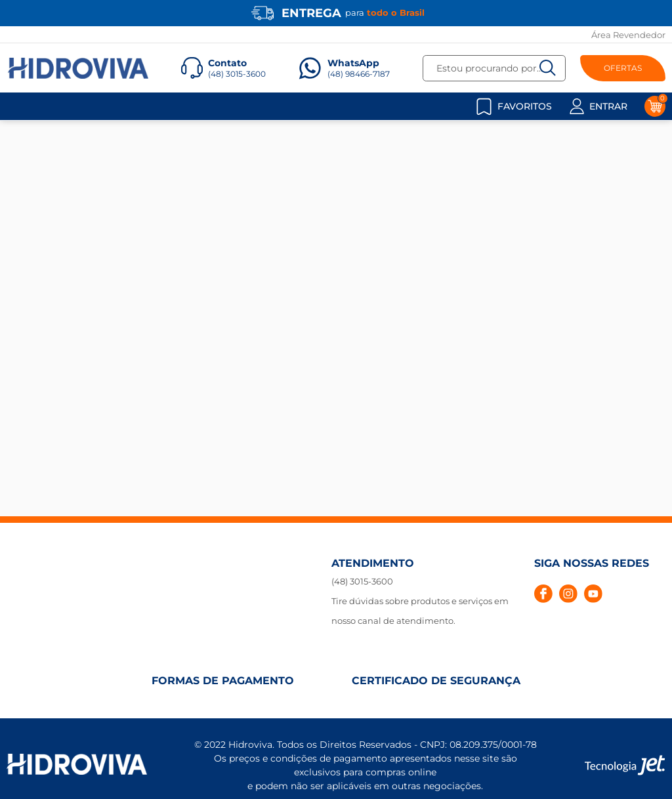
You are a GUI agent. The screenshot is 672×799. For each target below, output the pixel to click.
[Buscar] (547, 68)
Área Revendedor (628, 35)
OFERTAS (623, 68)
